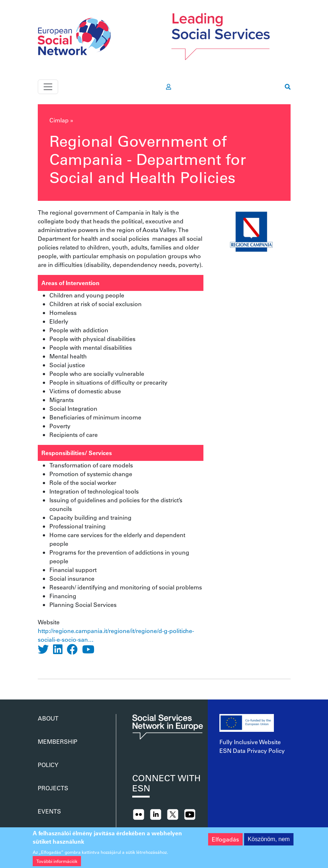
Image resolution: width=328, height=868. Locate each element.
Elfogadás (225, 843)
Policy (48, 765)
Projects (53, 788)
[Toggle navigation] (48, 87)
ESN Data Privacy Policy (252, 751)
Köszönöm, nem (269, 843)
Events (49, 811)
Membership (58, 741)
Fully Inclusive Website (250, 742)
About (48, 718)
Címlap (59, 120)
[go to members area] (169, 87)
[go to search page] (288, 87)
